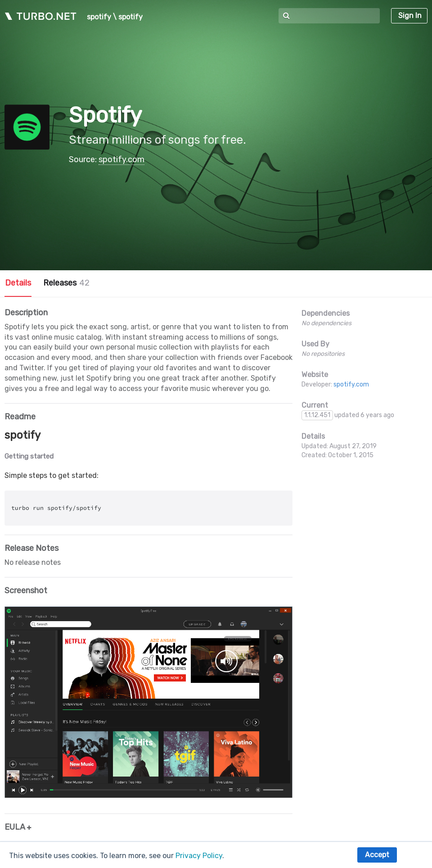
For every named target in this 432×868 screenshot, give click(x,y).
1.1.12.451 (317, 415)
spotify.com (121, 159)
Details (18, 283)
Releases (66, 283)
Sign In (410, 16)
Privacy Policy (199, 856)
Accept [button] (377, 855)
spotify (99, 17)
